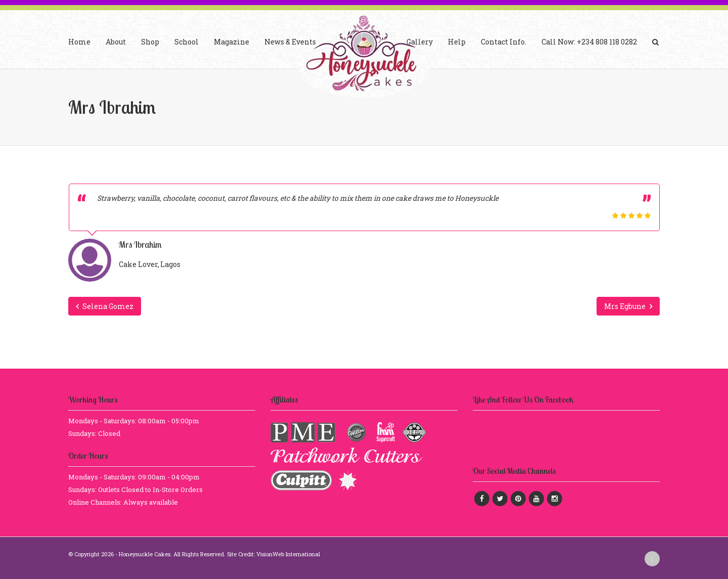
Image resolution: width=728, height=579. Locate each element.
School (187, 42)
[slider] (631, 215)
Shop (150, 42)
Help (457, 42)
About (116, 42)
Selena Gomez (105, 306)
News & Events (290, 42)
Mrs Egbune (628, 306)
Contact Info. (504, 42)
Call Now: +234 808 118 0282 (589, 42)
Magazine (232, 42)
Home (79, 42)
